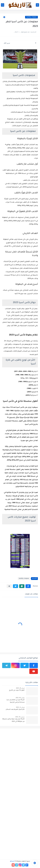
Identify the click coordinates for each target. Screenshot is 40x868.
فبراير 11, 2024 (20, 707)
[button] (28, 586)
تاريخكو (12, 861)
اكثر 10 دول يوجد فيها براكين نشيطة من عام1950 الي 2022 (13, 720)
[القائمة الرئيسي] (37, 5)
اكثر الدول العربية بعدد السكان (15, 709)
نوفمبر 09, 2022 (20, 698)
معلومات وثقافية (31, 17)
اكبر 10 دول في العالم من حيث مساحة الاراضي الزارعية (15, 701)
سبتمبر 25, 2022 (20, 717)
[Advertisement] (20, 750)
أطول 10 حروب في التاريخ (17, 690)
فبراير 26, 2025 (20, 688)
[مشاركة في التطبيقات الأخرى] (9, 586)
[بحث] (3, 5)
